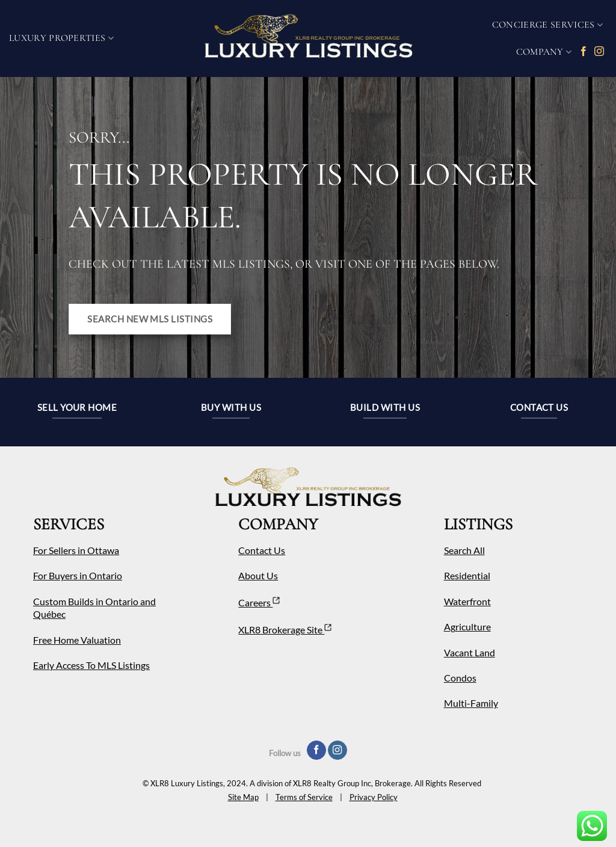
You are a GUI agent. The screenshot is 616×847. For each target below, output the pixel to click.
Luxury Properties (61, 38)
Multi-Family (471, 703)
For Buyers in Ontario (78, 575)
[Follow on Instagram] (599, 52)
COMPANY (544, 52)
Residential (467, 575)
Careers (259, 602)
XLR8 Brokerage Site (285, 630)
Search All (464, 550)
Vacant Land (470, 652)
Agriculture (467, 627)
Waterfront (467, 601)
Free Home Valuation (77, 640)
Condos (460, 678)
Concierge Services (547, 25)
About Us (258, 575)
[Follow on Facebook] (584, 52)
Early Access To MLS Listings (91, 665)
